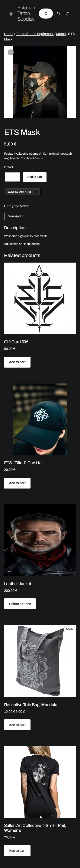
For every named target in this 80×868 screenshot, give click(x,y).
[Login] (68, 14)
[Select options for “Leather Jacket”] (20, 604)
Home (9, 34)
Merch (61, 34)
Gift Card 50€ (16, 342)
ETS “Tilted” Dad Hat (23, 463)
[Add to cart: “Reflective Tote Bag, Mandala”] (17, 725)
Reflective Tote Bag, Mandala (31, 705)
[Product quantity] (13, 177)
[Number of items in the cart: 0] (58, 14)
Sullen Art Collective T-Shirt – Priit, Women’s (35, 828)
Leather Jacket (17, 584)
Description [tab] (16, 216)
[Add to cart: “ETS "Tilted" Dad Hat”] (17, 483)
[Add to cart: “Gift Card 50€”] (17, 362)
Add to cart (35, 177)
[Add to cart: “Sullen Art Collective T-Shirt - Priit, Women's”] (17, 851)
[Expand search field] (46, 14)
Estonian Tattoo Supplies (26, 13)
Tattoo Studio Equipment (35, 34)
